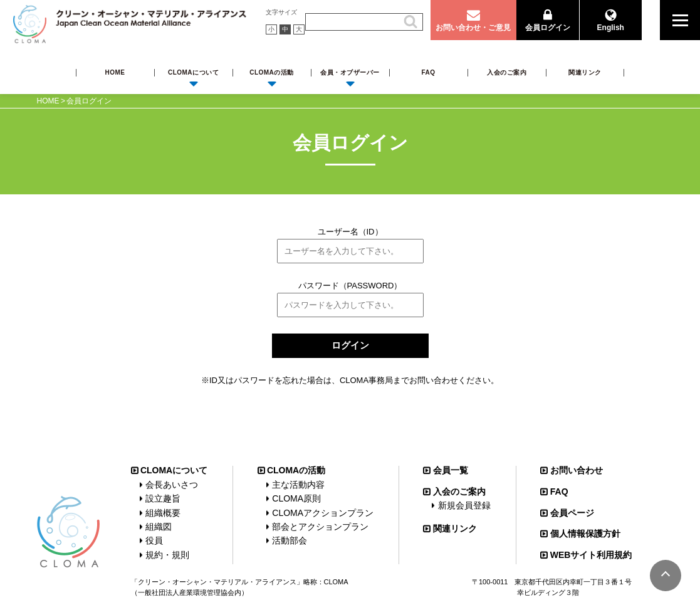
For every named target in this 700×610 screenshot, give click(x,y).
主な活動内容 (298, 485)
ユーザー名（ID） (350, 232)
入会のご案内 (507, 72)
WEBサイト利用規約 (591, 555)
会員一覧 (451, 470)
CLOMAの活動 (272, 72)
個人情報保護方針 (585, 534)
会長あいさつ (172, 485)
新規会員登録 (464, 505)
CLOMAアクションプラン (323, 513)
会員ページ (572, 513)
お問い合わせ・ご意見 (473, 28)
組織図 (159, 527)
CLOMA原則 (296, 498)
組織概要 (163, 513)
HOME (115, 72)
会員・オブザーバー (350, 72)
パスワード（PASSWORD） (350, 286)
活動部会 (290, 540)
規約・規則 (167, 555)
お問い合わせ (577, 470)
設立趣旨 (163, 498)
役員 (154, 540)
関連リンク (585, 72)
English (611, 28)
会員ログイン (548, 28)
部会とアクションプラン (320, 527)
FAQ (428, 72)
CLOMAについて (193, 72)
